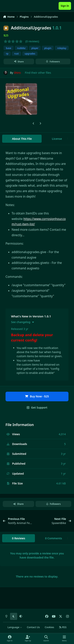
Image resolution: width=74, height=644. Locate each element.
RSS (63, 627)
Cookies (49, 627)
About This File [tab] (22, 139)
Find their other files (38, 73)
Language (15, 627)
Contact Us (33, 627)
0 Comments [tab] (53, 538)
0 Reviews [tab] (19, 538)
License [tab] (57, 139)
